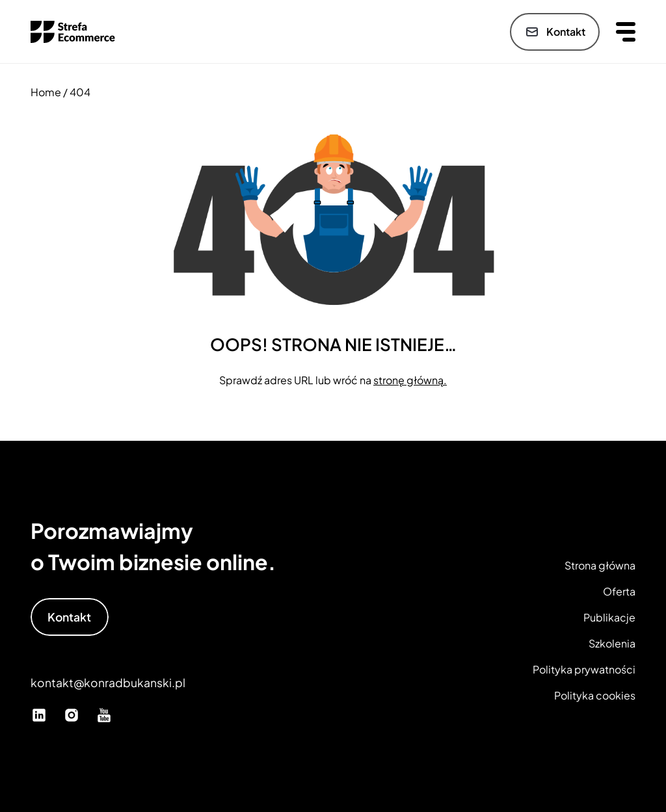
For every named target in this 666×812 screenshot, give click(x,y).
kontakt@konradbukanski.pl (108, 683)
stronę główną (408, 380)
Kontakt (555, 32)
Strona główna (600, 565)
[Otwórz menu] (626, 32)
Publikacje (609, 617)
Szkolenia (612, 643)
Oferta (619, 591)
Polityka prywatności (584, 669)
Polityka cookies (595, 695)
